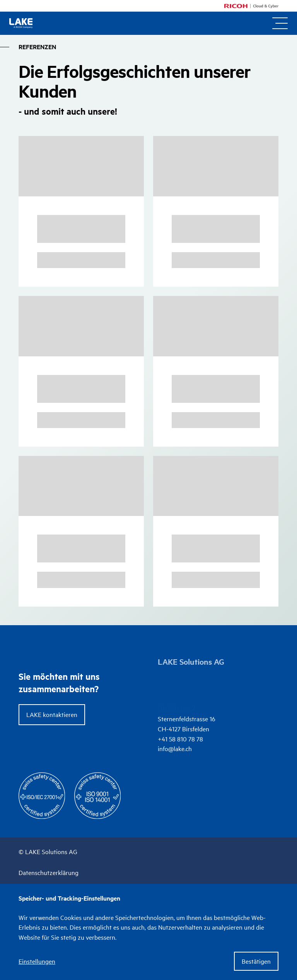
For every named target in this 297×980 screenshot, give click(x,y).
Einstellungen (37, 961)
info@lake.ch (175, 699)
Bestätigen (256, 961)
